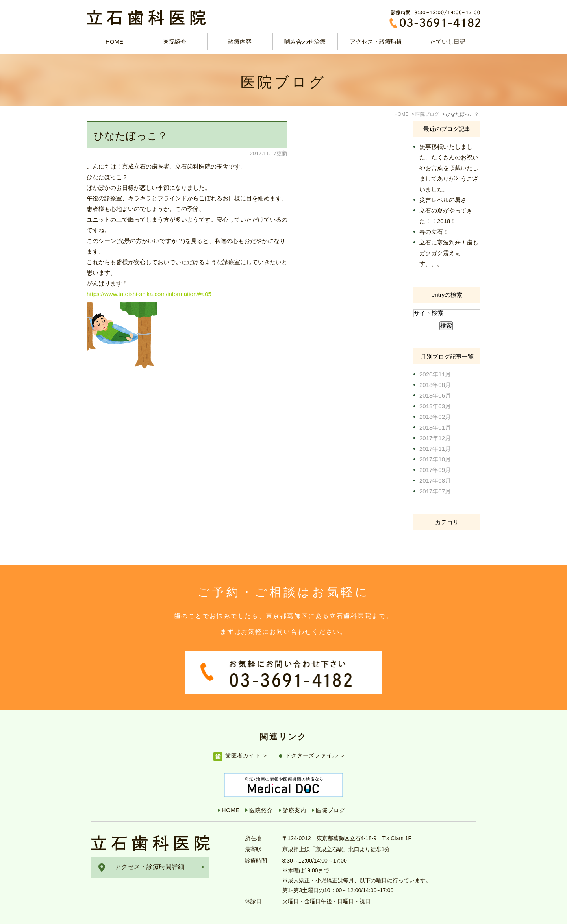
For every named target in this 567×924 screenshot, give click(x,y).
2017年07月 (435, 491)
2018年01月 (435, 427)
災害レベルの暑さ (443, 200)
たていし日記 (448, 42)
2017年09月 (435, 470)
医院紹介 (261, 794)
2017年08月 (435, 481)
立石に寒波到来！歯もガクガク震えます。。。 (449, 253)
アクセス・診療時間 (376, 42)
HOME (114, 42)
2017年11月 (435, 449)
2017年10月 (435, 459)
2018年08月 (435, 385)
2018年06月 (435, 395)
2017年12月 (435, 438)
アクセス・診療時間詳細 (150, 850)
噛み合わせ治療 (305, 42)
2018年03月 (435, 406)
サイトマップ (109, 916)
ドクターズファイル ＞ (316, 739)
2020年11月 (435, 374)
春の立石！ (434, 232)
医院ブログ (331, 794)
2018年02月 (435, 417)
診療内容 (240, 42)
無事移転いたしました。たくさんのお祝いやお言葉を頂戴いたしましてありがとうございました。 (449, 168)
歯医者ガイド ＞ (247, 739)
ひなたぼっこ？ (131, 136)
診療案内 (295, 794)
